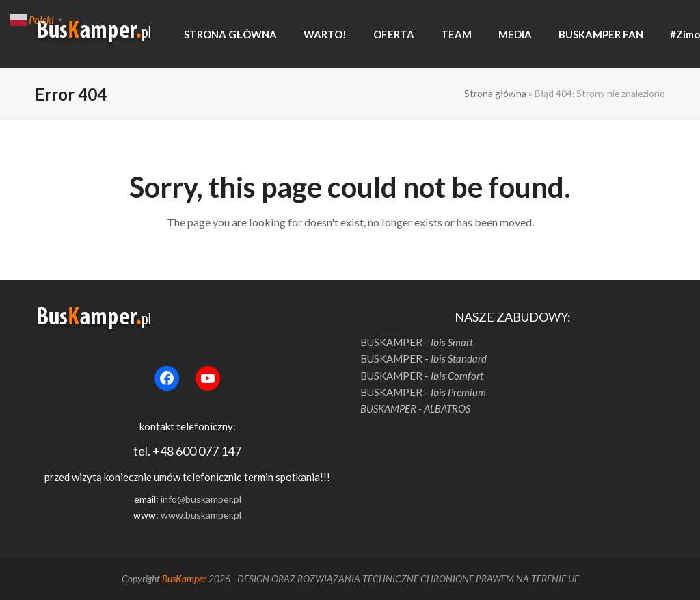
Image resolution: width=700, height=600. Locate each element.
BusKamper (184, 578)
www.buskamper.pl (201, 515)
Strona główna (495, 93)
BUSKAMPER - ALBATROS (415, 408)
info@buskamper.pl (201, 499)
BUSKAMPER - (417, 342)
